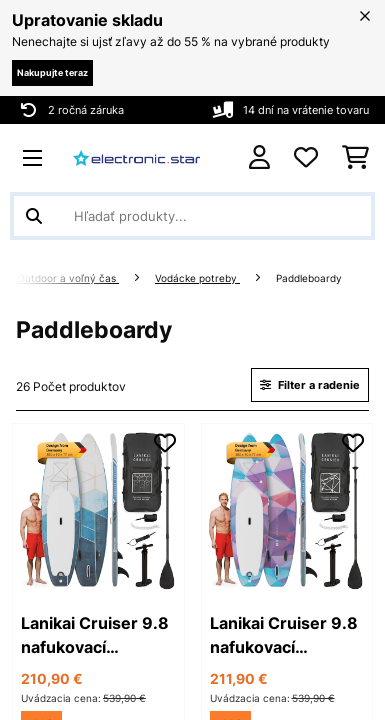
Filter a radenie (310, 385)
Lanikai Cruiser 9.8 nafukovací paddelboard (95, 636)
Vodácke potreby (197, 278)
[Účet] (259, 157)
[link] (98, 509)
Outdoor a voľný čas (68, 278)
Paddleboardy (310, 278)
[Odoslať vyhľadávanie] (34, 216)
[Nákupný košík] (355, 158)
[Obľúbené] (306, 158)
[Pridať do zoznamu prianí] (165, 443)
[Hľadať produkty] (192, 216)
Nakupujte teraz (52, 72)
